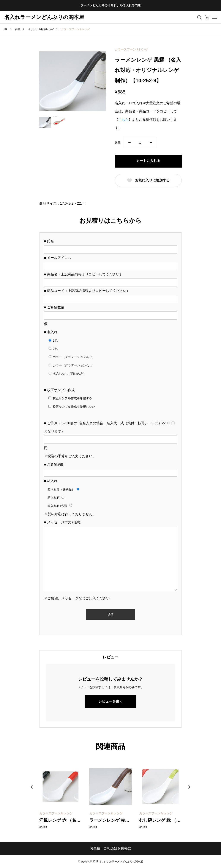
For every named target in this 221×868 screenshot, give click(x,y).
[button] (32, 787)
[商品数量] (140, 143)
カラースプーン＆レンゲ (131, 49)
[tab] (110, 657)
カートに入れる (148, 161)
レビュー (110, 657)
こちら (123, 120)
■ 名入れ (51, 332)
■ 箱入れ (51, 481)
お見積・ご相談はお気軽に (110, 848)
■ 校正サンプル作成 (59, 390)
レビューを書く (110, 701)
